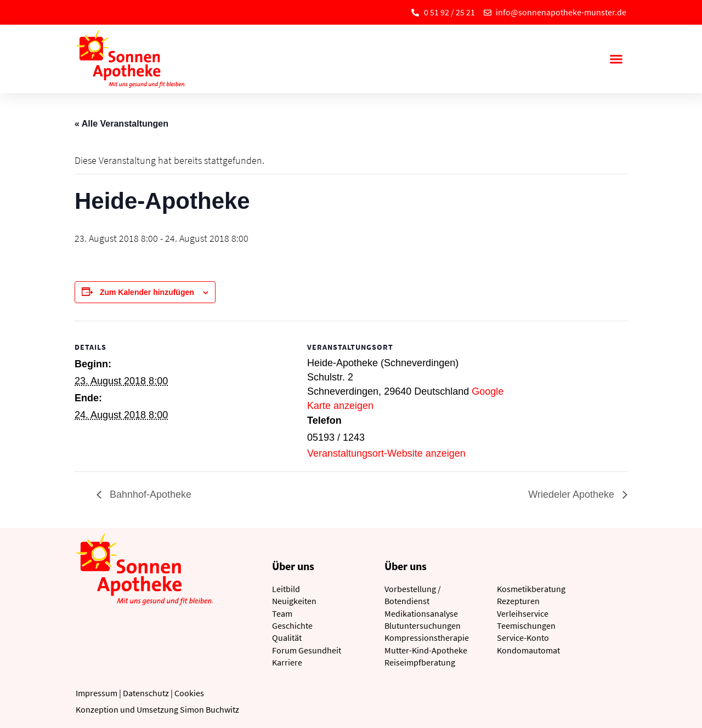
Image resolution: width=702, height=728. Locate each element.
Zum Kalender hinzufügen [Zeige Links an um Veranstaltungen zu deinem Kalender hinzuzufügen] (147, 292)
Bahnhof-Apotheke (149, 494)
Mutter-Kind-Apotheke (426, 650)
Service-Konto (523, 638)
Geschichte (292, 625)
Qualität (287, 638)
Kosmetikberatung (531, 589)
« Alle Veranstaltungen (121, 124)
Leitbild (286, 589)
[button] (616, 59)
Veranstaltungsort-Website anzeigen (386, 453)
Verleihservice (523, 613)
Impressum (97, 693)
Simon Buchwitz (210, 709)
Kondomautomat (528, 650)
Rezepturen (518, 601)
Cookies (189, 693)
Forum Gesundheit (307, 650)
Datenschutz (146, 693)
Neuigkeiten (294, 601)
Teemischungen (526, 625)
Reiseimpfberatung (420, 662)
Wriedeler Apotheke (573, 494)
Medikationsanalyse (421, 613)
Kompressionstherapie (427, 638)
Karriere (287, 662)
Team (282, 613)
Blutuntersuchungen (423, 625)
